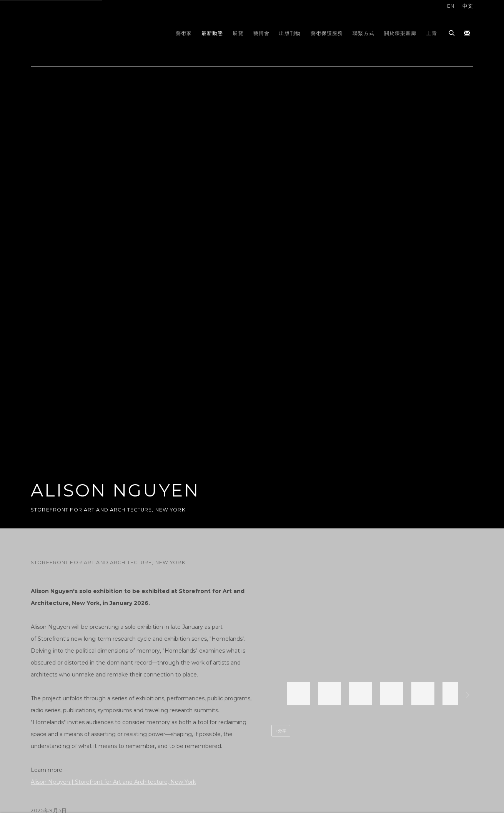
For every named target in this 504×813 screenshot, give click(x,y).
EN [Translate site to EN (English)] (451, 6)
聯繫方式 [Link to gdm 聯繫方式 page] (363, 33)
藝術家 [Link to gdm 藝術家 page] (184, 33)
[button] (298, 694)
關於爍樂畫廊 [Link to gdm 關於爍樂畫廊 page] (400, 33)
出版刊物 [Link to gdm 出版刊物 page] (290, 33)
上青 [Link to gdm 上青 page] (432, 33)
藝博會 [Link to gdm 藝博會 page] (261, 33)
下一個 (468, 696)
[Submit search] (452, 32)
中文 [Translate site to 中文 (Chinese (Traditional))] (468, 6)
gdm (85, 33)
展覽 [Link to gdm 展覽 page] (238, 33)
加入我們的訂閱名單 (467, 33)
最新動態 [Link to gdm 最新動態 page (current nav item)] (212, 33)
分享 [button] (283, 731)
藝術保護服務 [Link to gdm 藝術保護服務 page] (327, 33)
